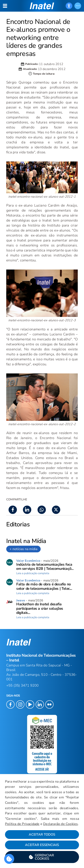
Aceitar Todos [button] (42, 835)
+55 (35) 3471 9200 (23, 685)
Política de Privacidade (22, 824)
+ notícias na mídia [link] (23, 549)
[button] (42, 857)
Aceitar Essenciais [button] (42, 845)
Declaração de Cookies (60, 824)
